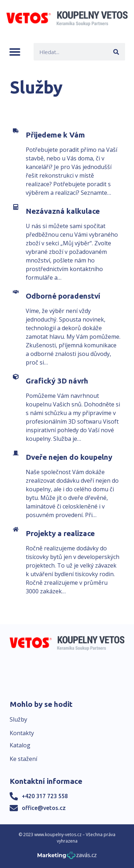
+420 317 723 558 (45, 796)
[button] (15, 52)
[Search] (116, 52)
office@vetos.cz (44, 808)
